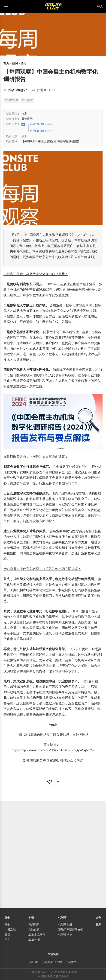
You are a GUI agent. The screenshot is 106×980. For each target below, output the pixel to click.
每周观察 (34, 925)
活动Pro (71, 962)
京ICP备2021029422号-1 (53, 977)
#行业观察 (27, 100)
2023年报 (34, 940)
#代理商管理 (11, 100)
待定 (24, 63)
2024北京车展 (37, 935)
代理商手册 (65, 925)
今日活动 (10, 930)
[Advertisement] (53, 854)
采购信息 (34, 930)
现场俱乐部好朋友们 (71, 930)
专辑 (31, 918)
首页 (6, 63)
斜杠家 (34, 962)
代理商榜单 (65, 935)
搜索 (99, 925)
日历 (7, 935)
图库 (7, 940)
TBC (52, 90)
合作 (99, 918)
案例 (15, 63)
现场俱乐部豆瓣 (52, 962)
